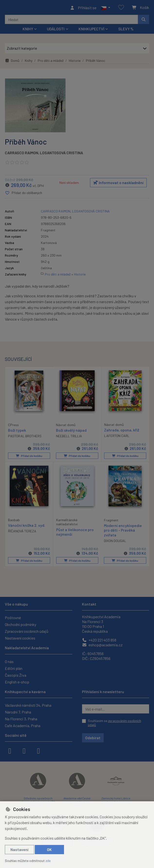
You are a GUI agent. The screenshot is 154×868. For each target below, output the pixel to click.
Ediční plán (14, 668)
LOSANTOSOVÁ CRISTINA (61, 154)
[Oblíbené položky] (121, 8)
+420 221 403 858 (99, 640)
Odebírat (93, 738)
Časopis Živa (16, 675)
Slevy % (126, 30)
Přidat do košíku (29, 457)
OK (49, 849)
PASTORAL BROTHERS (25, 437)
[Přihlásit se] (83, 8)
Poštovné (13, 618)
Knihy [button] (28, 30)
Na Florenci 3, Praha (21, 719)
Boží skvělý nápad (71, 432)
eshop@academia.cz (102, 645)
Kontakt (89, 604)
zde (48, 861)
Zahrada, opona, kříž (122, 431)
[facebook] (10, 750)
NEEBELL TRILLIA (69, 437)
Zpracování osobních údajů (27, 631)
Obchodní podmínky (21, 625)
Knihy (29, 62)
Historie (75, 62)
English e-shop (17, 682)
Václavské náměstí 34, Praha (28, 705)
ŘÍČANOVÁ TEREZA (22, 532)
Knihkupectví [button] (91, 30)
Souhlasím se (114, 723)
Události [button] (56, 30)
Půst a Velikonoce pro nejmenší (75, 533)
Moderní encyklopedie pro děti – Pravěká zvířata (123, 531)
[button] (105, 8)
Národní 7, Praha (18, 712)
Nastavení (19, 849)
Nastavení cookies (20, 638)
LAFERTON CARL (117, 437)
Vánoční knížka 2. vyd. (27, 526)
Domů (12, 62)
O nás (9, 661)
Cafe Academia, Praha (23, 726)
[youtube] (38, 750)
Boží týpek (17, 431)
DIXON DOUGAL (115, 542)
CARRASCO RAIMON (22, 154)
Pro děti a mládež (51, 62)
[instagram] (24, 750)
